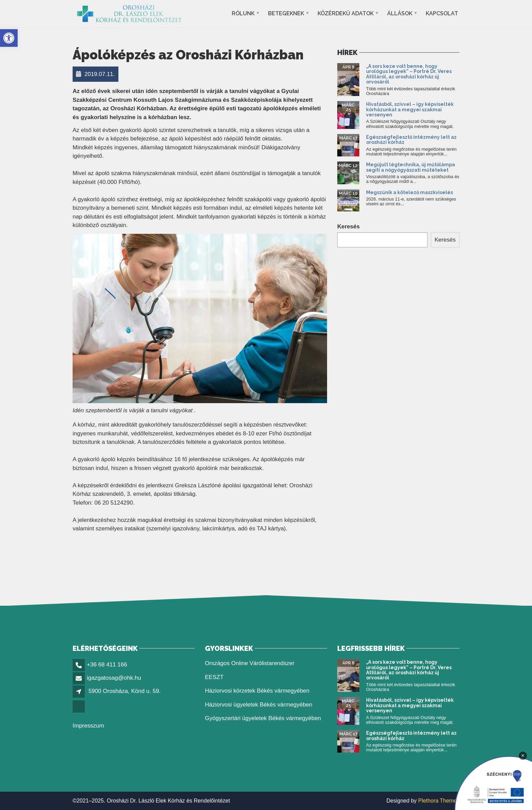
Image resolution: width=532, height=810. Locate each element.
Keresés (348, 227)
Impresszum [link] (88, 726)
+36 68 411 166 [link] (107, 665)
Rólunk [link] (243, 13)
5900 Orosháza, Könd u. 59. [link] (125, 691)
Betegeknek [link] (286, 13)
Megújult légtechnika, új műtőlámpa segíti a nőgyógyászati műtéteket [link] (411, 167)
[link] (9, 38)
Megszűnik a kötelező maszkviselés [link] (410, 192)
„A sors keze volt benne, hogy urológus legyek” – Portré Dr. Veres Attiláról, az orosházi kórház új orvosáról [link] (409, 74)
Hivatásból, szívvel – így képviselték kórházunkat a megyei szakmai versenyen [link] (410, 109)
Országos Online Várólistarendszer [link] (250, 663)
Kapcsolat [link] (442, 13)
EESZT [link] (214, 677)
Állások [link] (400, 13)
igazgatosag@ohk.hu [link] (114, 678)
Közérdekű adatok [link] (346, 13)
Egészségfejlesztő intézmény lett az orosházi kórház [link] (411, 140)
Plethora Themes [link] (439, 801)
